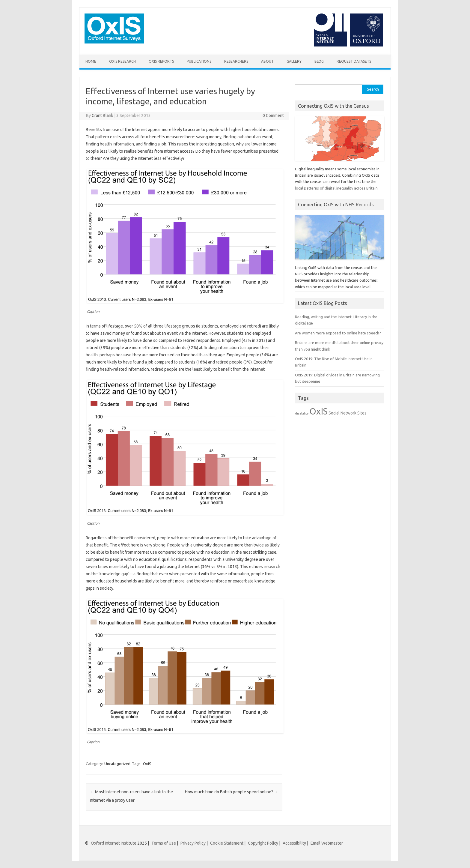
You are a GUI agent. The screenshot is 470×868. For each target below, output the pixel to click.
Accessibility (294, 843)
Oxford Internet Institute (114, 843)
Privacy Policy (193, 843)
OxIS (147, 764)
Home (91, 61)
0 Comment (273, 115)
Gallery (294, 61)
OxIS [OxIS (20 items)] (318, 411)
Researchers (236, 61)
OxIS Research (122, 61)
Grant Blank (103, 115)
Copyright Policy (263, 843)
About (267, 61)
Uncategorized (117, 764)
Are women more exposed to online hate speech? (338, 333)
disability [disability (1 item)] (302, 413)
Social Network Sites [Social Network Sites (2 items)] (348, 413)
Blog (319, 61)
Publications (199, 61)
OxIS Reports (161, 61)
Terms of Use (164, 843)
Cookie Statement (227, 843)
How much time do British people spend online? (232, 792)
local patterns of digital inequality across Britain (336, 188)
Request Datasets (354, 61)
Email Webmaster (327, 843)
